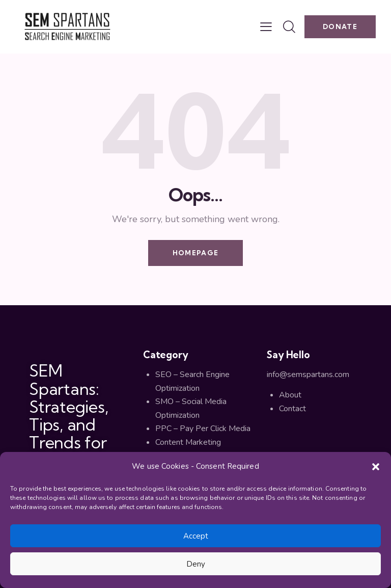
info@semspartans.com (308, 375)
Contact (292, 409)
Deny (196, 564)
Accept (196, 536)
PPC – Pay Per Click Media (203, 429)
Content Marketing (188, 442)
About (290, 395)
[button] (376, 467)
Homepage (195, 253)
